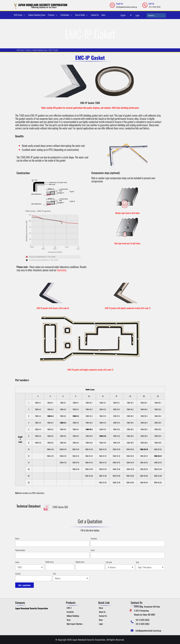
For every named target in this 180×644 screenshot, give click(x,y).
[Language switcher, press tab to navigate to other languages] (126, 15)
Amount (18, 574)
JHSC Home (20, 50)
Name (17, 538)
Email (93, 550)
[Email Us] (112, 5)
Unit (54, 574)
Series (17, 562)
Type (137, 562)
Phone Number (20, 550)
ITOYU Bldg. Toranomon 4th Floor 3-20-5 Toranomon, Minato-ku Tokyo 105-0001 (147, 611)
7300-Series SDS (60, 507)
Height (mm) (80, 562)
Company (94, 538)
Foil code (109, 562)
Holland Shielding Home (40, 50)
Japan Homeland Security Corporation (32, 608)
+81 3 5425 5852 (142, 624)
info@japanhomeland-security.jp (127, 7)
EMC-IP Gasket (53, 50)
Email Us (120, 4)
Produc (28, 50)
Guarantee (62, 270)
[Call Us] (145, 5)
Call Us (151, 4)
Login (137, 15)
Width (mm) (49, 562)
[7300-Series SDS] (47, 508)
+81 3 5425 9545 (155, 7)
